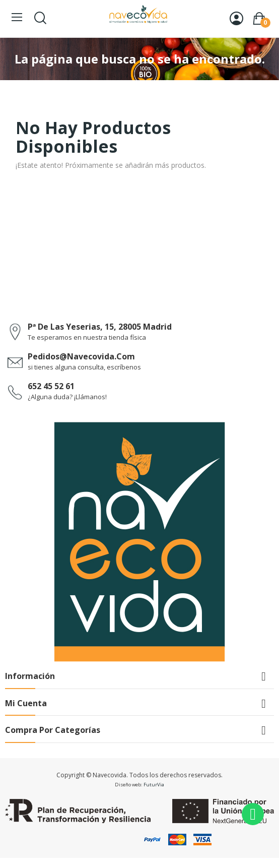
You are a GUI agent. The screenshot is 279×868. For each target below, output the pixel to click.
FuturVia (154, 785)
